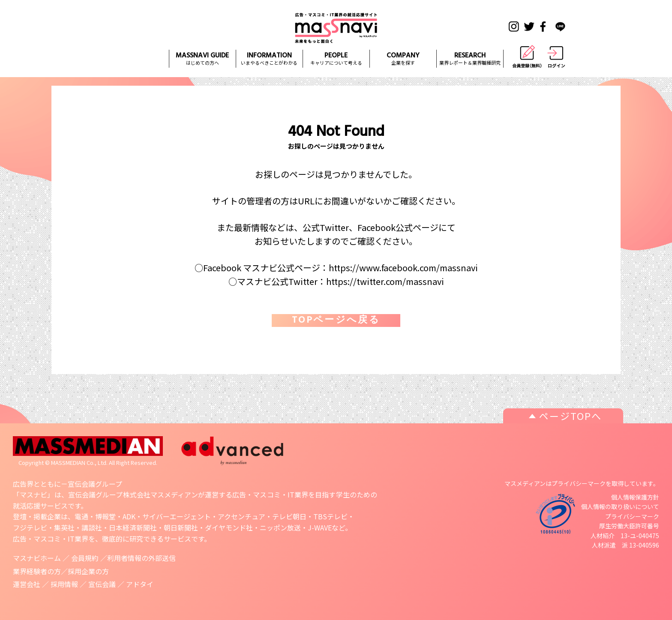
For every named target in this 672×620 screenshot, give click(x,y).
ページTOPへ (570, 416)
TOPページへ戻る (336, 320)
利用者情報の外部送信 (141, 558)
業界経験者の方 (37, 571)
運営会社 (27, 584)
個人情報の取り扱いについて (620, 506)
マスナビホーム (37, 558)
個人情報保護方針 (635, 497)
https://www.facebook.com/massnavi (403, 268)
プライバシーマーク (632, 516)
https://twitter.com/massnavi (385, 281)
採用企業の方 (88, 571)
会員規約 (85, 558)
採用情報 (64, 584)
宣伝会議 (102, 584)
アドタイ (140, 584)
